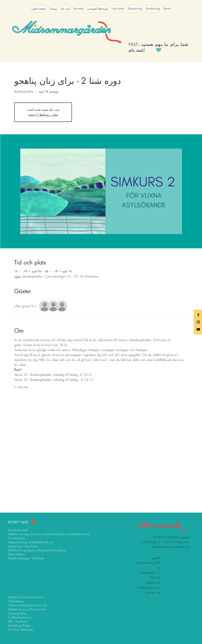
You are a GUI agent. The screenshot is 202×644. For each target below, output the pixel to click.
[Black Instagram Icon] (198, 322)
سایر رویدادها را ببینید (43, 115)
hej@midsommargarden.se (171, 547)
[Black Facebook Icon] (198, 315)
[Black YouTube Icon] (198, 329)
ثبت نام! (137, 50)
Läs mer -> (21, 387)
